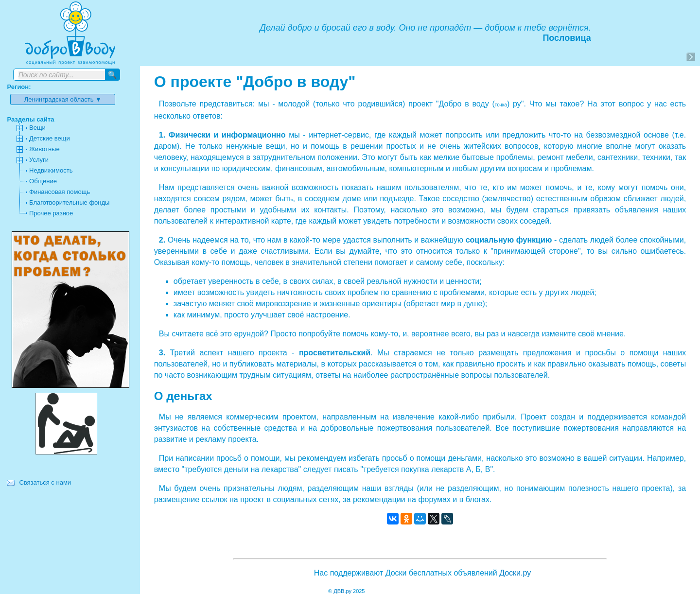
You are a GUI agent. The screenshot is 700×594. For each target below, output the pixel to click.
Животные (44, 149)
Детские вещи (50, 138)
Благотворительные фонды (69, 202)
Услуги (39, 160)
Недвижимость (51, 170)
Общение (43, 181)
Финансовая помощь (60, 192)
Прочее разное (51, 213)
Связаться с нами (45, 482)
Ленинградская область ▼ (63, 99)
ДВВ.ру (342, 591)
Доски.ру (515, 573)
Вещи (37, 128)
